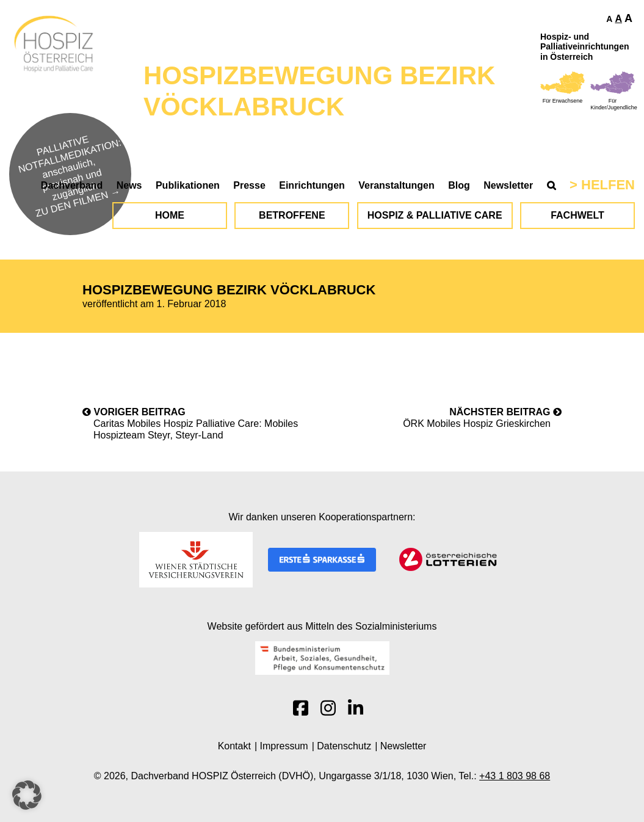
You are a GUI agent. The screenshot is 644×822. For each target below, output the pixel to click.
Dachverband (72, 185)
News (129, 185)
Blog (459, 185)
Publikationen (188, 185)
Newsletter (508, 185)
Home (170, 215)
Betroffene (292, 215)
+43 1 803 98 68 (515, 776)
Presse (249, 185)
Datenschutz (344, 746)
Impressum (284, 746)
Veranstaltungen (396, 185)
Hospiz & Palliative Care (435, 215)
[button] (27, 795)
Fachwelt (577, 215)
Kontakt (234, 746)
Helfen (608, 185)
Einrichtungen (312, 185)
